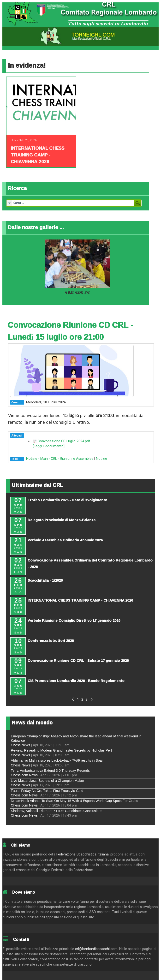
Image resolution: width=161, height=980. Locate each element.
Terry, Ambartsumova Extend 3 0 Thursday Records (50, 771)
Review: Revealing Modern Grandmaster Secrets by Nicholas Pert (61, 750)
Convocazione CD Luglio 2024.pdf (64, 441)
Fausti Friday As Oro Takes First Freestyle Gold (47, 791)
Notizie (101, 459)
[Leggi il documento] (49, 446)
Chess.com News (24, 775)
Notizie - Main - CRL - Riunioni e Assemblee (60, 459)
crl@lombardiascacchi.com (96, 949)
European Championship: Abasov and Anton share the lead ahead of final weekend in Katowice (76, 738)
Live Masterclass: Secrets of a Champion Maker (48, 781)
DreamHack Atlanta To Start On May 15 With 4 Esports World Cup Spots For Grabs (75, 801)
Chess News (21, 745)
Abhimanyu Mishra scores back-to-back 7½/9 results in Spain (58, 760)
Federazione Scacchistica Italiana (83, 854)
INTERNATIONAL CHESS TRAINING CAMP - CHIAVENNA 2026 (38, 155)
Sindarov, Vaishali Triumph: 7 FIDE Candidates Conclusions (57, 811)
